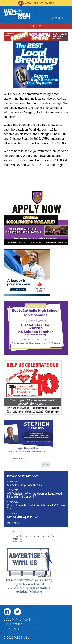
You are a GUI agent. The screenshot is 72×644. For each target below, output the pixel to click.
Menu (35, 26)
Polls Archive (19, 542)
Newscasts (12, 482)
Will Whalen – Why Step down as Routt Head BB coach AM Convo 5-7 (34, 495)
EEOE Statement (17, 620)
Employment (14, 624)
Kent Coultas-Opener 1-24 (23, 517)
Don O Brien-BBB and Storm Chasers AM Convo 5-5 (36, 507)
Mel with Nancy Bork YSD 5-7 (25, 485)
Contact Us (14, 629)
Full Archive (14, 523)
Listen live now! (39, 3)
